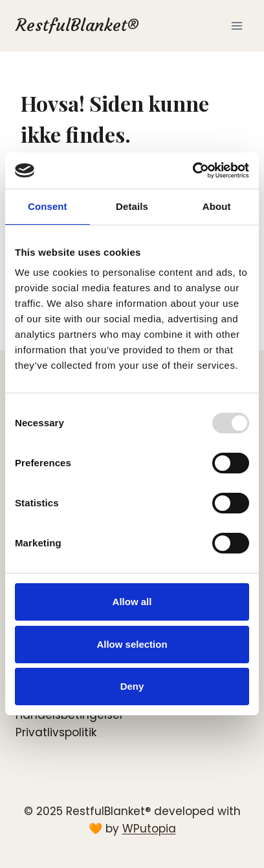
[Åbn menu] (236, 26)
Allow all (132, 602)
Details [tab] (132, 206)
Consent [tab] (48, 206)
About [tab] (217, 206)
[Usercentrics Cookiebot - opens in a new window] (192, 170)
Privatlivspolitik (56, 732)
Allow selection (132, 644)
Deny (132, 686)
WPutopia (149, 829)
